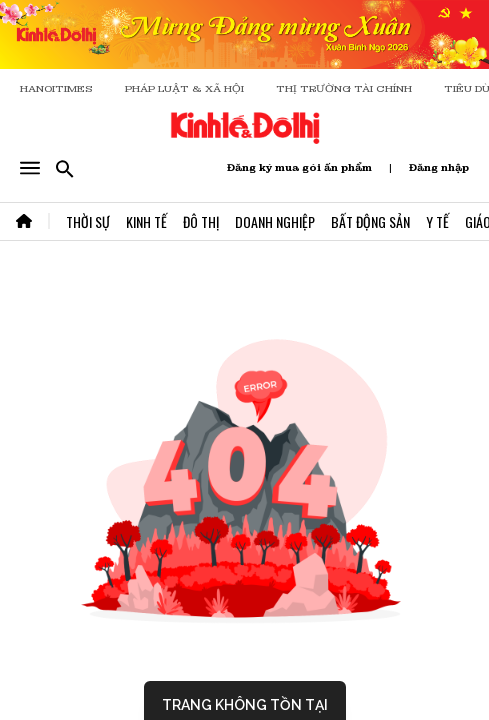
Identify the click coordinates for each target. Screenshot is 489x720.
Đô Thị (201, 221)
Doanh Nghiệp (275, 221)
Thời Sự (88, 221)
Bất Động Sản (370, 221)
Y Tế (437, 221)
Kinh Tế (146, 221)
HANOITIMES (56, 88)
